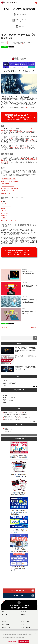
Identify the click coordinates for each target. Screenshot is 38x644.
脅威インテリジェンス (16, 413)
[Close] (36, 633)
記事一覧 (5, 380)
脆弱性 (25, 413)
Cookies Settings (12, 642)
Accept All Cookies (24, 642)
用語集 (8, 43)
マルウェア (13, 42)
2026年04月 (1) (8, 430)
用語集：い (30, 42)
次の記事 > (34, 328)
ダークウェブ (26, 43)
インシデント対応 (8, 420)
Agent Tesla (5, 213)
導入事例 (5, 396)
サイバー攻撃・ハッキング (16, 43)
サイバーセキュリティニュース (9, 382)
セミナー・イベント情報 (8, 401)
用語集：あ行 (23, 42)
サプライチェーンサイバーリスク (12, 416)
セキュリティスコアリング (10, 418)
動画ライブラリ (6, 403)
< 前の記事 (4, 328)
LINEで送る (4, 47)
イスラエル (17, 420)
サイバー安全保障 (24, 415)
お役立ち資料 (6, 394)
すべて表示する (33, 387)
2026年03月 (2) (8, 431)
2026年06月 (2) (8, 428)
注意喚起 (6, 413)
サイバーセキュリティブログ (9, 384)
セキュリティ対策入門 (24, 418)
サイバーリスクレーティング (11, 415)
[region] (19, 637)
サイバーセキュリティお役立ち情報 (19, 9)
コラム (4, 386)
